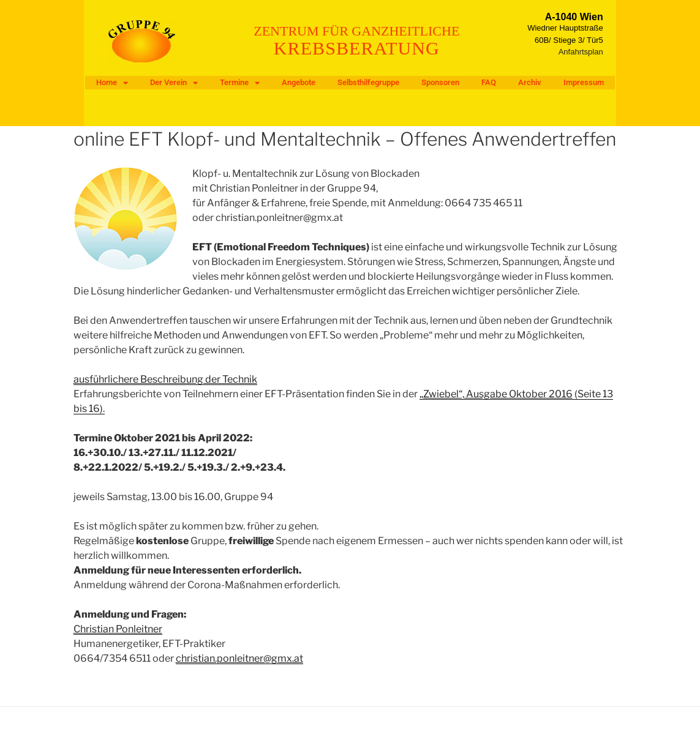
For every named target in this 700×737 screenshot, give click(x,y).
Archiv (530, 82)
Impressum (584, 82)
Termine (240, 83)
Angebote (299, 82)
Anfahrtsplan (581, 52)
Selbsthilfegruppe (368, 82)
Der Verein (174, 83)
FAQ (489, 82)
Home (112, 83)
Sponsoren (440, 82)
